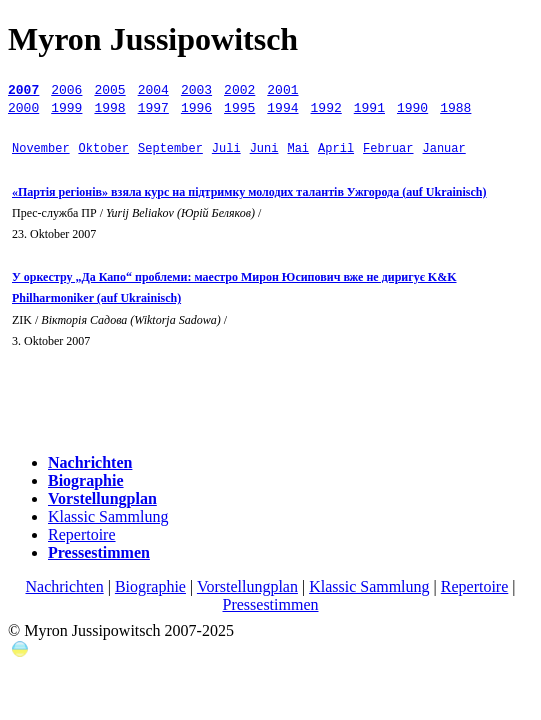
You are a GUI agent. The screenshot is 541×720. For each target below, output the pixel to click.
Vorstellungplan (247, 586)
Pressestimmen (271, 604)
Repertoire (82, 534)
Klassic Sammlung (108, 516)
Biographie (150, 586)
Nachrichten (64, 586)
